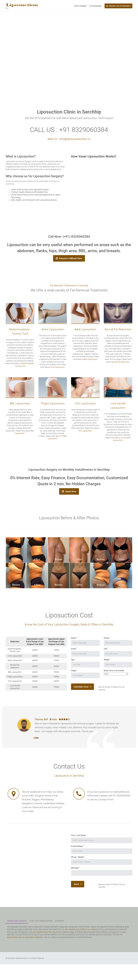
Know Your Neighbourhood (41, 921)
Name (74, 638)
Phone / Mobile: (78, 857)
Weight (107, 660)
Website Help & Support (17, 921)
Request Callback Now (69, 258)
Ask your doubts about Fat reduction (44, 932)
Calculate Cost (82, 687)
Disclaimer (60, 921)
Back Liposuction (89, 359)
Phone (107, 638)
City (106, 649)
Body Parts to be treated (114, 671)
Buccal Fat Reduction (120, 362)
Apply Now (69, 491)
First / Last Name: (79, 835)
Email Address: (78, 846)
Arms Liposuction (57, 367)
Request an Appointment (118, 6)
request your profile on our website (83, 929)
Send (78, 884)
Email (74, 649)
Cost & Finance (80, 6)
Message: (76, 868)
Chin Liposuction (84, 431)
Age (73, 660)
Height (74, 671)
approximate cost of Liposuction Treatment (25, 937)
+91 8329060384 (95, 6)
